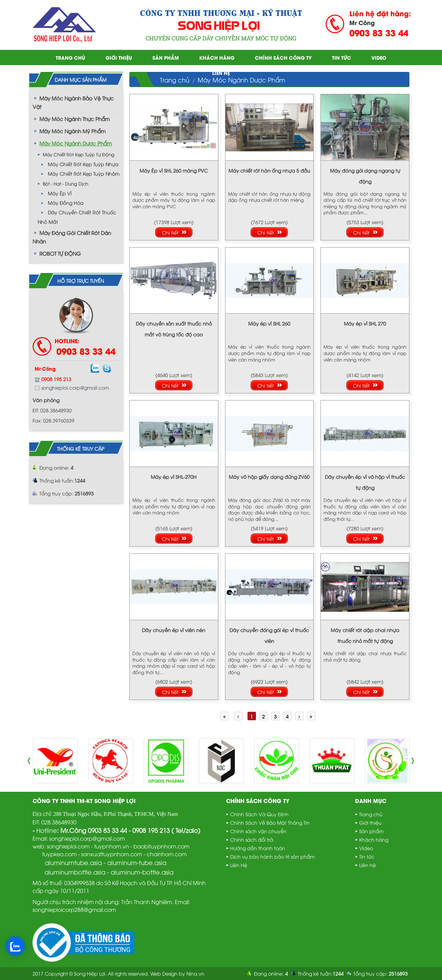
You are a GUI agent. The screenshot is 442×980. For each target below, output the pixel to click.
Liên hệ (221, 73)
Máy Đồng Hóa (66, 203)
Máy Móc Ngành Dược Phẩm (76, 143)
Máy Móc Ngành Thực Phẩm (75, 119)
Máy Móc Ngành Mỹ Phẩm (72, 131)
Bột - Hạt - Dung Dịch (66, 183)
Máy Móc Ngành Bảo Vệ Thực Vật (73, 102)
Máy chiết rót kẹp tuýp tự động (79, 154)
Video (379, 57)
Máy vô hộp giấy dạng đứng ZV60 (269, 477)
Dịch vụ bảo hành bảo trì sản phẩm (272, 856)
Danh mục (371, 800)
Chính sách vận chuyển (258, 831)
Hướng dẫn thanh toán (258, 848)
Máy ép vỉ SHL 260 (269, 323)
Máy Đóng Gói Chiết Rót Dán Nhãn (72, 237)
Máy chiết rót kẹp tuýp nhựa (83, 164)
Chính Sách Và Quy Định (259, 814)
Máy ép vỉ (60, 193)
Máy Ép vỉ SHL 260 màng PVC (174, 170)
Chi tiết (170, 232)
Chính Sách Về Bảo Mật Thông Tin (270, 822)
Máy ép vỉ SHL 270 (365, 323)
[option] (55, 761)
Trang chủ (70, 57)
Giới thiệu (119, 57)
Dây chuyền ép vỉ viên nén (174, 630)
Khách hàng (217, 57)
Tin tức (342, 57)
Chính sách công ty (283, 57)
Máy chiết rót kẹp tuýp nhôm (84, 173)
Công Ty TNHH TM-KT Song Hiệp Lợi (84, 800)
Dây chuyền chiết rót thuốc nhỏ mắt (77, 217)
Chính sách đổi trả (252, 839)
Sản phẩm (166, 57)
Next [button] (415, 761)
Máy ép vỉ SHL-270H (174, 477)
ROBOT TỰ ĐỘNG (60, 253)
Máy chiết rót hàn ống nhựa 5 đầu (269, 170)
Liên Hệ (239, 865)
